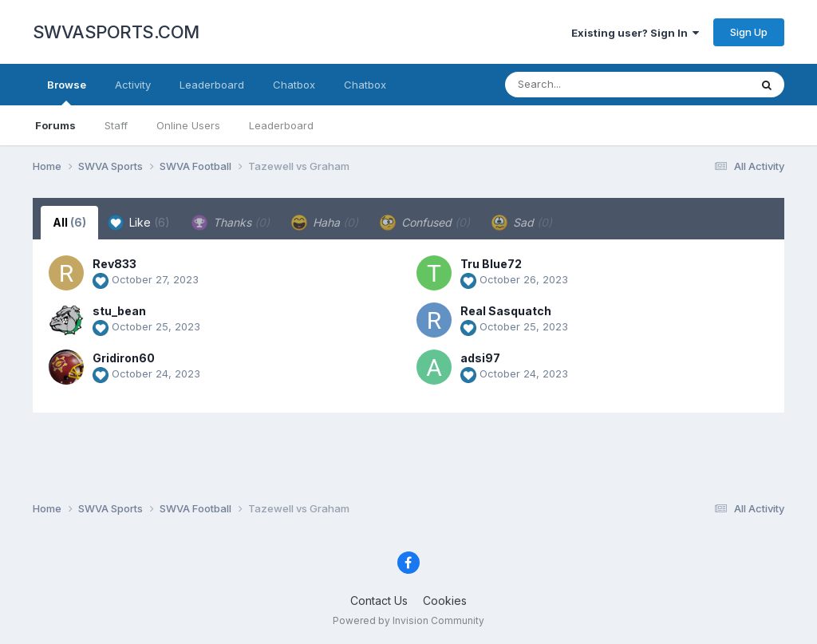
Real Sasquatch (506, 311)
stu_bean (119, 311)
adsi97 (480, 358)
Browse (67, 92)
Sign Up (749, 32)
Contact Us (379, 601)
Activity (133, 85)
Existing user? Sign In (635, 33)
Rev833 (114, 264)
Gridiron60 (124, 358)
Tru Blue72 (491, 264)
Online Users (188, 125)
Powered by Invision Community (408, 620)
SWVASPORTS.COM (116, 32)
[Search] (584, 85)
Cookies (445, 601)
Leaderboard (281, 125)
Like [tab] (139, 223)
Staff (116, 125)
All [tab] (69, 222)
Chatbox (294, 85)
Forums (55, 125)
